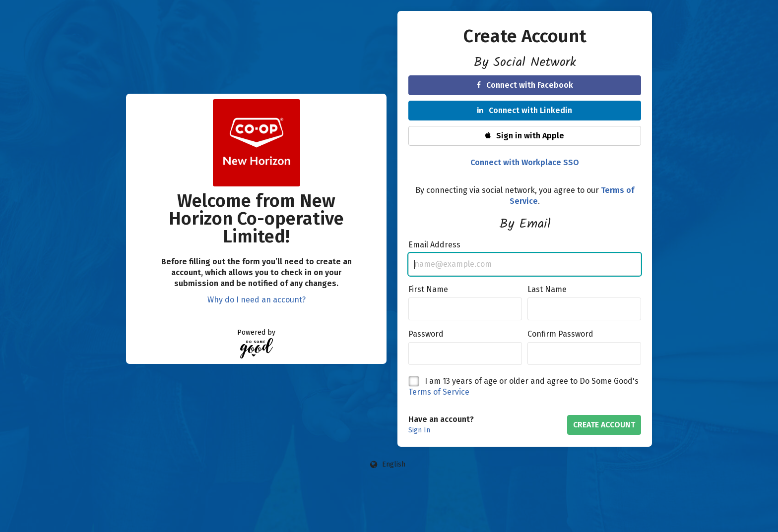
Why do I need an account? (257, 300)
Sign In (419, 430)
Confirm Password (560, 334)
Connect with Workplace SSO (525, 162)
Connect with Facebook (525, 85)
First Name (428, 289)
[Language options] (388, 465)
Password (426, 334)
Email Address (434, 245)
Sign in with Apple (525, 136)
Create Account (604, 425)
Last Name (547, 289)
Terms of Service (439, 392)
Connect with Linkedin (525, 110)
